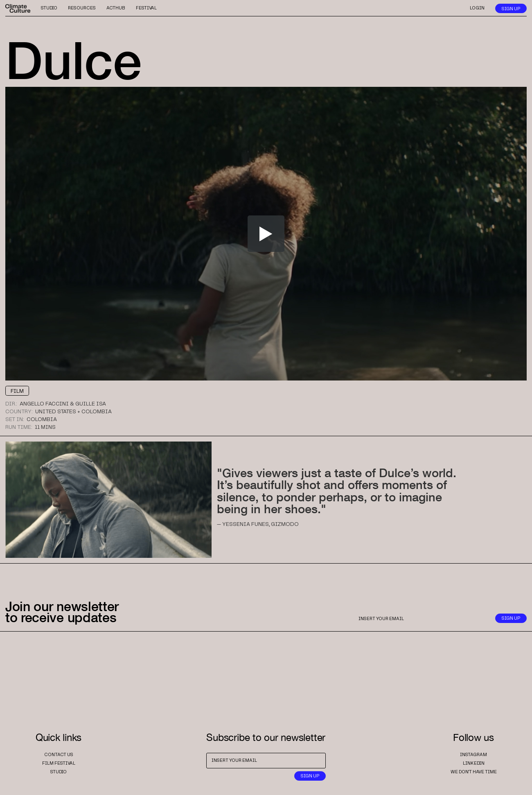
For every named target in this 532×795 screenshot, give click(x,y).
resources (82, 8)
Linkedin (474, 763)
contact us (59, 755)
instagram (473, 755)
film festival (59, 763)
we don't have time (474, 772)
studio (49, 8)
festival (146, 8)
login (477, 8)
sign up (511, 9)
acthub (116, 8)
